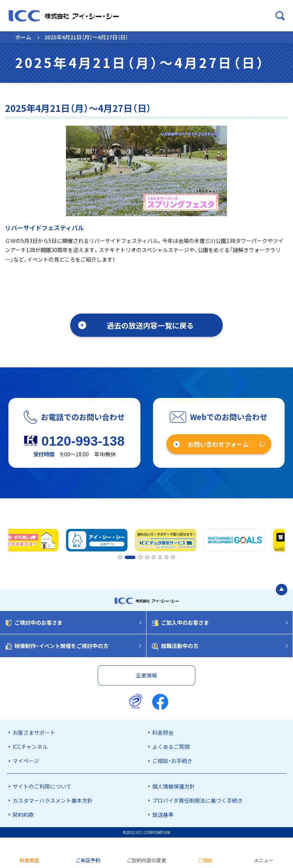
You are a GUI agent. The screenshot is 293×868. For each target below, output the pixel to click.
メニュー (264, 860)
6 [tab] (160, 558)
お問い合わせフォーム (218, 444)
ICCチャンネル (30, 747)
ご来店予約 (88, 860)
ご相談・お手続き (172, 761)
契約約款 (23, 815)
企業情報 (146, 675)
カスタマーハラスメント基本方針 (53, 800)
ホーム (23, 37)
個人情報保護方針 (174, 786)
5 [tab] (154, 558)
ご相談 (205, 860)
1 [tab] (120, 558)
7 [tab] (167, 558)
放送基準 (163, 815)
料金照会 (163, 732)
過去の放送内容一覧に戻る (150, 325)
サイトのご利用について (42, 786)
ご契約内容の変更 (146, 860)
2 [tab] (126, 558)
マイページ (26, 761)
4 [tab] (147, 558)
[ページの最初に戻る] (282, 590)
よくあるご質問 (171, 747)
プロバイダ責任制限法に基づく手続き (197, 800)
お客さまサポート (34, 732)
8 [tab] (173, 558)
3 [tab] (141, 558)
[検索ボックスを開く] (280, 16)
